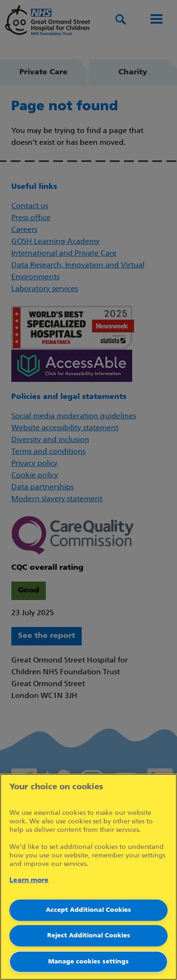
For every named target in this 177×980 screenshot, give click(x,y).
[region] (88, 877)
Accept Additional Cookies (88, 910)
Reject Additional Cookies (89, 936)
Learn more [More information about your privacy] (29, 880)
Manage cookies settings (88, 962)
